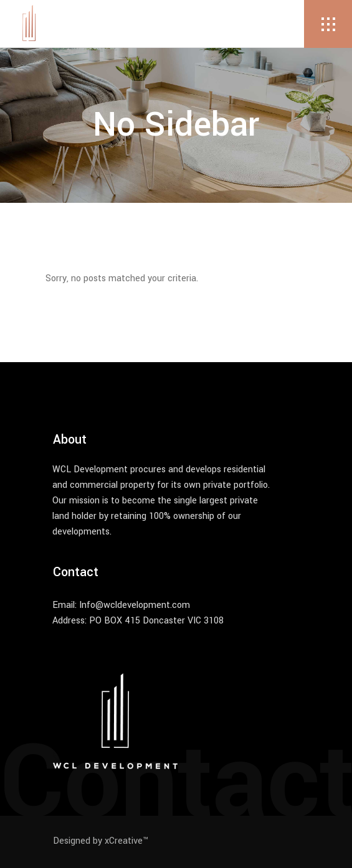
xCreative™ (126, 841)
